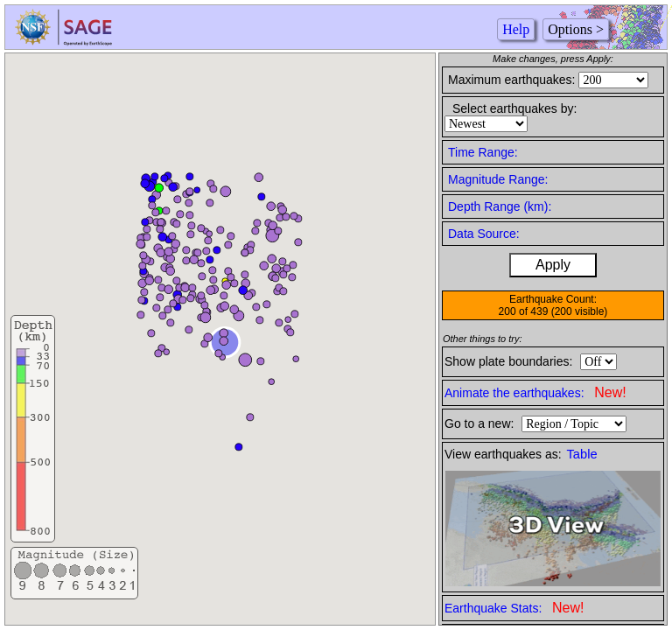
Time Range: (483, 152)
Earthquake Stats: (514, 608)
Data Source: (484, 234)
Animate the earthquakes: (535, 392)
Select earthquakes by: (514, 108)
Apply (553, 265)
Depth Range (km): (500, 206)
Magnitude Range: (498, 179)
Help (516, 29)
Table (582, 454)
